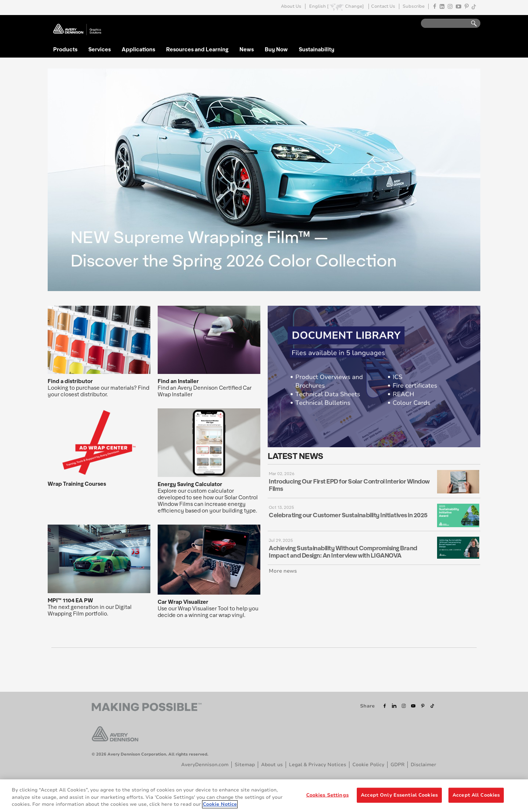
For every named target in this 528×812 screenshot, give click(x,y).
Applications (138, 49)
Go (470, 24)
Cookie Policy (368, 765)
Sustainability (317, 49)
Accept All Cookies (476, 795)
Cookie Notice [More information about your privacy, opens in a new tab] (220, 804)
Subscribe (414, 6)
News (247, 49)
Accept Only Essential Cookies (399, 795)
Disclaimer (423, 765)
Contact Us (383, 6)
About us (272, 765)
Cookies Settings (327, 795)
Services (100, 49)
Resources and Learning (197, 49)
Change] (354, 6)
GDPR (397, 765)
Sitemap (245, 765)
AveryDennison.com (205, 765)
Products (65, 49)
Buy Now (276, 49)
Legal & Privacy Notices (318, 765)
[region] (264, 796)
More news (283, 571)
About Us (291, 6)
